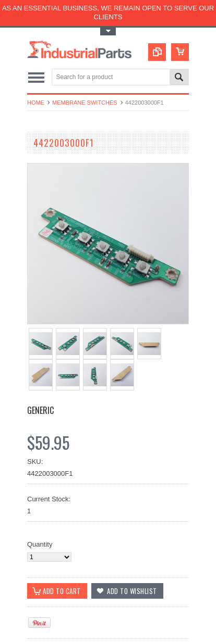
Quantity (40, 544)
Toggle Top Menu (108, 31)
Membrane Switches (85, 103)
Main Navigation (36, 78)
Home (36, 103)
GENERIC (40, 410)
